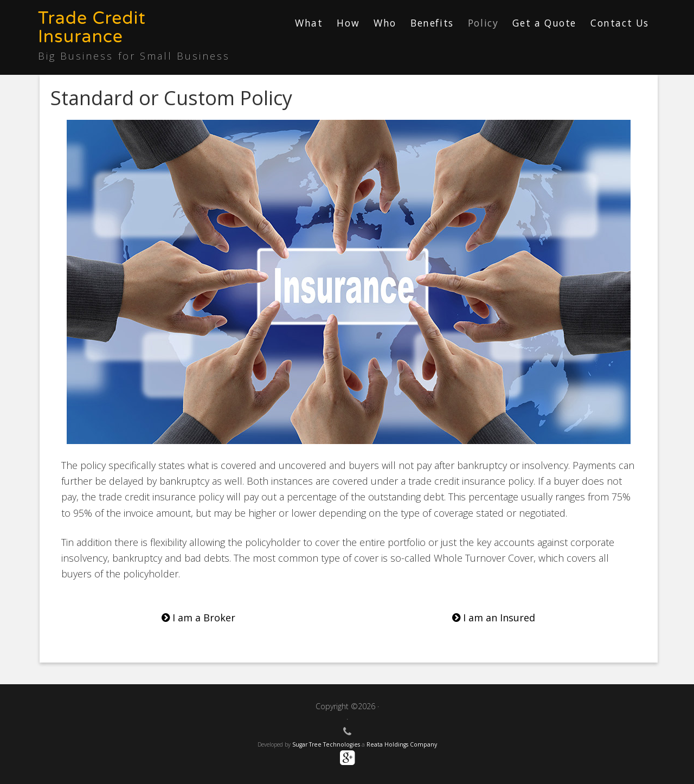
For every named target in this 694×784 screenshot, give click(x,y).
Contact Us (620, 23)
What (309, 23)
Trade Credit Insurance (92, 28)
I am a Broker (198, 618)
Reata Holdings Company (402, 744)
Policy (483, 23)
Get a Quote (544, 23)
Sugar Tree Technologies (326, 744)
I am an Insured (494, 618)
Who (385, 23)
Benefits (432, 23)
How (348, 23)
